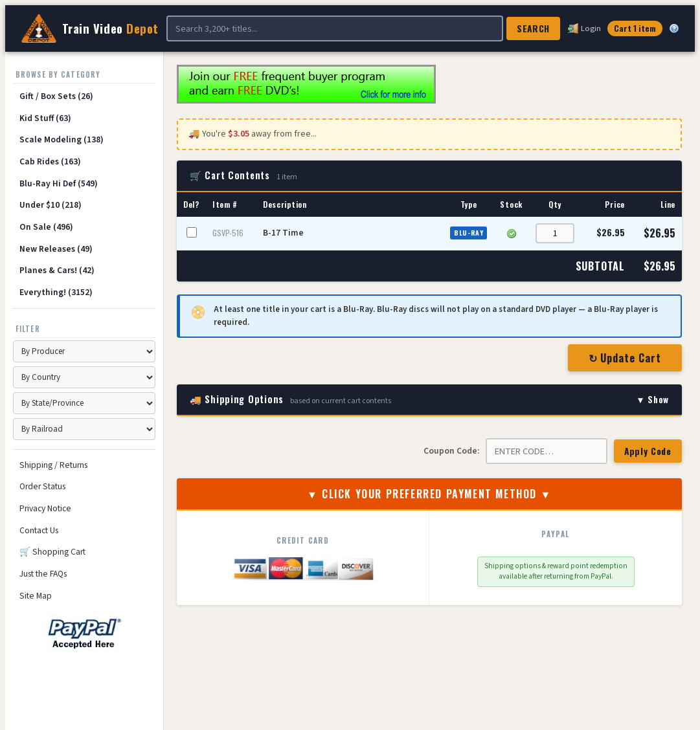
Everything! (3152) (56, 292)
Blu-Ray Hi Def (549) (59, 183)
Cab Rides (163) (50, 161)
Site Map (36, 596)
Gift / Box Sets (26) (56, 96)
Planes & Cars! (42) (57, 270)
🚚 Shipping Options (429, 400)
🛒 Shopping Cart (52, 552)
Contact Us (39, 530)
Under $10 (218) (51, 205)
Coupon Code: (451, 451)
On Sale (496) (46, 227)
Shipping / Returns (53, 465)
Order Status (42, 486)
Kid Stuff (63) (45, 118)
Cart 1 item (635, 28)
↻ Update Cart (625, 358)
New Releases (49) (56, 249)
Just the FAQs (43, 574)
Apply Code (648, 451)
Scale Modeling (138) (62, 139)
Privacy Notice (45, 508)
